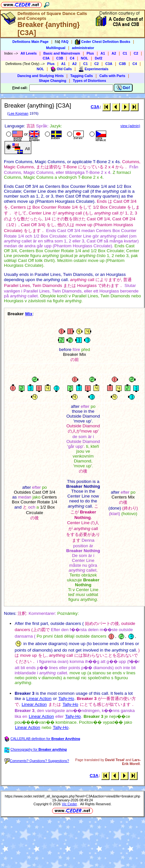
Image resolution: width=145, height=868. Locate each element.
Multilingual (56, 48)
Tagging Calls (82, 76)
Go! (123, 88)
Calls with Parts (112, 76)
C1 (125, 53)
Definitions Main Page (30, 42)
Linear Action (39, 699)
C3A (46, 58)
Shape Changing (52, 81)
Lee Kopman (18, 113)
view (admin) (130, 126)
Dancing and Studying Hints (40, 76)
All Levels (29, 53)
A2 (114, 53)
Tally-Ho (66, 699)
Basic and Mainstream (62, 53)
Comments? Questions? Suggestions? (37, 761)
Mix (29, 314)
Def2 (99, 58)
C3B (60, 58)
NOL (85, 58)
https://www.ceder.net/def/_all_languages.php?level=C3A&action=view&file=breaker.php (73, 796)
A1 (103, 53)
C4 (72, 58)
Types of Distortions (90, 81)
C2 (136, 53)
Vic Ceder (70, 804)
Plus (90, 53)
